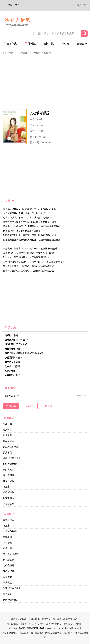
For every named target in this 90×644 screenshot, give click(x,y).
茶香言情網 (8, 53)
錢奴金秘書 (9, 469)
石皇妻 (6, 487)
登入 (79, 5)
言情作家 (10, 44)
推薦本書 (48, 406)
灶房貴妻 (8, 430)
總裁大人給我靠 (11, 447)
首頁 (17, 5)
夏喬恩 (36, 53)
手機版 (8, 5)
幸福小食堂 (9, 504)
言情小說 (49, 44)
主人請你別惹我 (11, 531)
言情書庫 (82, 44)
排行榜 (65, 44)
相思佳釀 (8, 424)
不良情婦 (8, 543)
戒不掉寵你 (9, 492)
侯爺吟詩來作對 (11, 464)
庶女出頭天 (9, 498)
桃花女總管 (9, 441)
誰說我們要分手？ (12, 458)
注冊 (85, 5)
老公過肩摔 (9, 475)
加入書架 (29, 406)
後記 (18, 396)
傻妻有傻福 (9, 481)
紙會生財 (8, 435)
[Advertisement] (45, 82)
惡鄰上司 (8, 537)
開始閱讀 (11, 406)
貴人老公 (8, 452)
